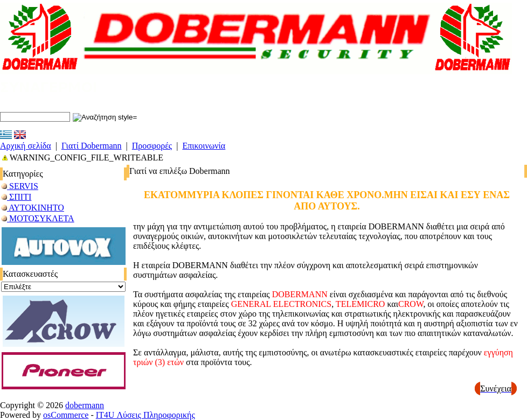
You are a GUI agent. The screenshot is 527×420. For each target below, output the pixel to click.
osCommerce (66, 415)
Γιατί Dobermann (92, 146)
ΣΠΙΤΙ (16, 197)
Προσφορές (152, 146)
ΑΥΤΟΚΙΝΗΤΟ (33, 208)
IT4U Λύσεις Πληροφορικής (145, 415)
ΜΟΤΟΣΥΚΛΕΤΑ (38, 218)
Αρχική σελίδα (26, 146)
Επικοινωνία (204, 146)
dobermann (85, 405)
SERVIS (20, 186)
